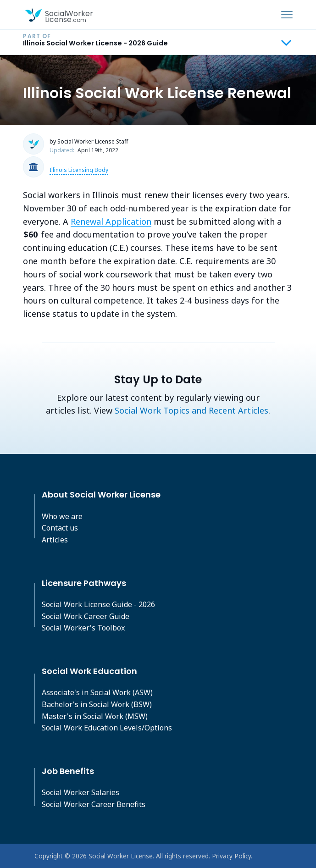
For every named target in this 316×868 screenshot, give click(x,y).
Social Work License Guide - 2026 (98, 604)
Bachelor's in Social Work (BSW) (97, 704)
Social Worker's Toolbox (83, 628)
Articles (55, 540)
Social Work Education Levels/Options (107, 728)
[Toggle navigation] (287, 15)
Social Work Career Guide (86, 616)
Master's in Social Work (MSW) (95, 716)
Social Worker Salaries (80, 792)
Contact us (60, 528)
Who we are (62, 516)
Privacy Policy (231, 856)
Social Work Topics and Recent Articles (191, 410)
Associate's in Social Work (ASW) (97, 692)
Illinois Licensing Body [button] (79, 170)
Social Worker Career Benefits (94, 804)
